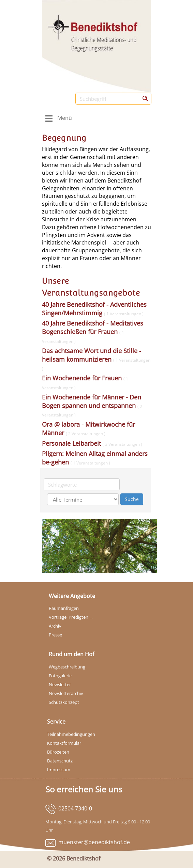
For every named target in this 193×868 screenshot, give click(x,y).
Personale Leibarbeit (92, 443)
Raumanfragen (64, 608)
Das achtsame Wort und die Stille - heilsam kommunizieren (96, 359)
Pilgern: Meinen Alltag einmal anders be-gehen (95, 458)
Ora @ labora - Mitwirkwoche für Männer (88, 429)
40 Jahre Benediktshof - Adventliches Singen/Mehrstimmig (94, 309)
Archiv (55, 626)
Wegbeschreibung (67, 667)
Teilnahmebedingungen (71, 734)
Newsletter (60, 684)
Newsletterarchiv (66, 693)
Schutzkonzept (64, 702)
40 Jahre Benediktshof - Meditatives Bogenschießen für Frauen (93, 331)
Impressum (59, 770)
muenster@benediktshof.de (94, 842)
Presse (55, 635)
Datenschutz (60, 761)
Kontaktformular (64, 743)
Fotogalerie (60, 676)
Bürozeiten (58, 752)
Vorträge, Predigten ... (71, 617)
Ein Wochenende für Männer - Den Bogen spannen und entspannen (92, 405)
